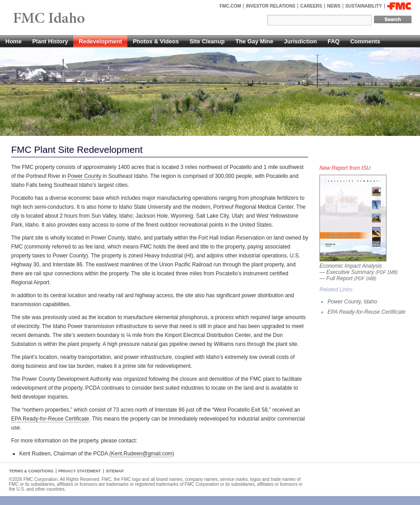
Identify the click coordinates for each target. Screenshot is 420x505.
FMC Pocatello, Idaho (70, 19)
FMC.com (231, 6)
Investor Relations (271, 6)
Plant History (50, 41)
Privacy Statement (80, 471)
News (334, 6)
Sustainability (364, 6)
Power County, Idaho (352, 302)
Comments (365, 41)
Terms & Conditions (31, 471)
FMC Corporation (399, 6)
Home (13, 41)
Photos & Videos (156, 41)
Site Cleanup (207, 41)
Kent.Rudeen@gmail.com (141, 454)
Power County (84, 176)
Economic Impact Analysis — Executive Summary (359, 266)
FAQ (334, 41)
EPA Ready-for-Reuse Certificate (50, 419)
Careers (311, 6)
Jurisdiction (300, 41)
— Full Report (348, 278)
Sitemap (115, 471)
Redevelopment (100, 41)
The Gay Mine (254, 41)
